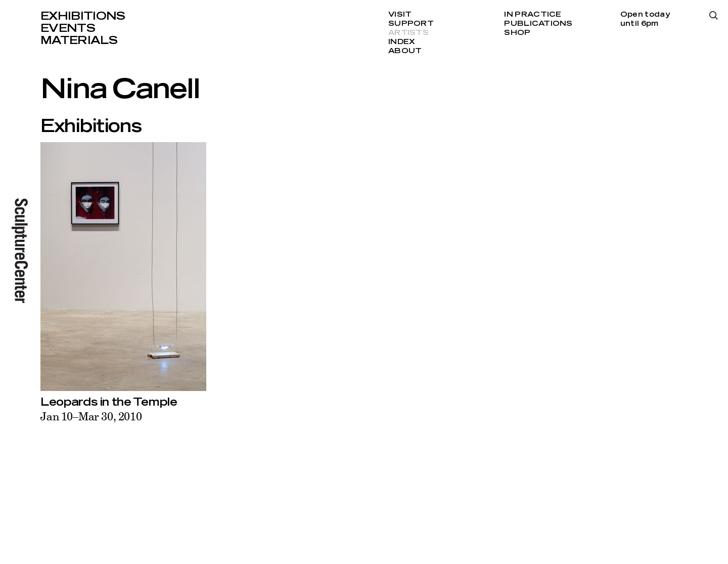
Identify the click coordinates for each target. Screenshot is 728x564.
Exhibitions (83, 16)
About (405, 51)
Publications (538, 24)
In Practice (533, 15)
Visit (400, 15)
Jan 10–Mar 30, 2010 (91, 416)
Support (411, 24)
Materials (79, 40)
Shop (517, 33)
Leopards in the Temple (109, 402)
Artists (408, 33)
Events (68, 28)
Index (402, 42)
